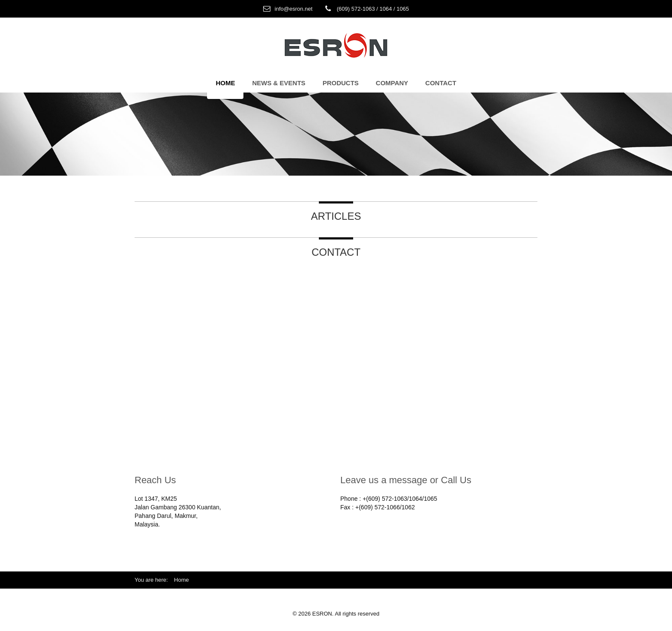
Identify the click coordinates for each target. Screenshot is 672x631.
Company (392, 83)
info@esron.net (294, 9)
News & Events (279, 83)
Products (341, 83)
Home (225, 83)
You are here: (154, 580)
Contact (441, 83)
